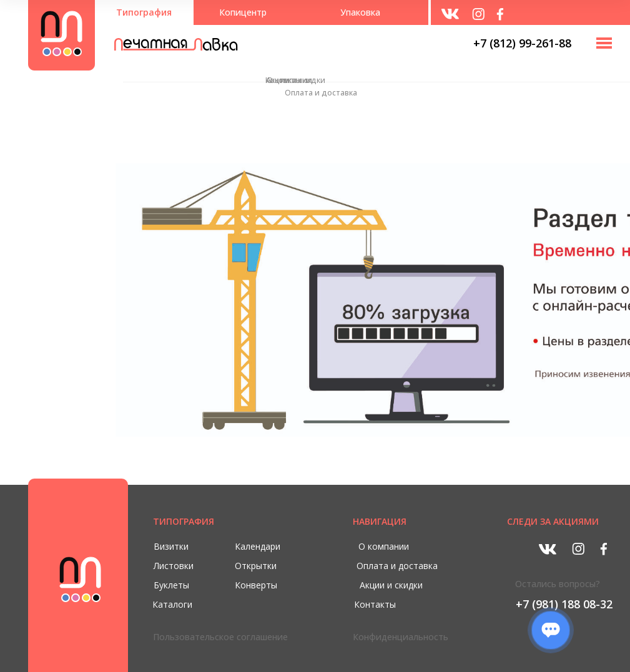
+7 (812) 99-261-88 (522, 43)
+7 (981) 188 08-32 (564, 604)
